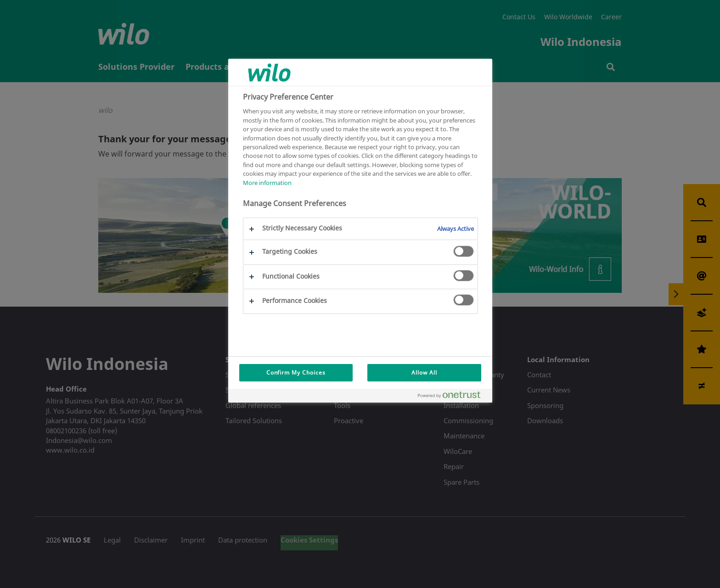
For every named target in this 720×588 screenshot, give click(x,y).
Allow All (424, 372)
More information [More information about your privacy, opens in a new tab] (267, 183)
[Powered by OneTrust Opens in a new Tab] (453, 397)
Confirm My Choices (296, 372)
